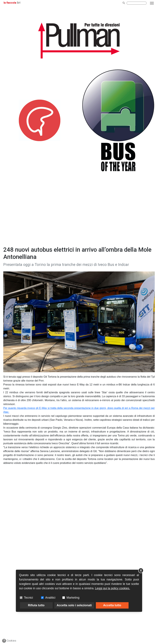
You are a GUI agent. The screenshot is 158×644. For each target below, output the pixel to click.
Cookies (9, 641)
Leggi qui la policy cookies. (113, 588)
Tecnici (29, 598)
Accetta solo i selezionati (74, 605)
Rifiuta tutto (36, 605)
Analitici (50, 598)
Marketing (73, 598)
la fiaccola (10, 3)
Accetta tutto (112, 605)
